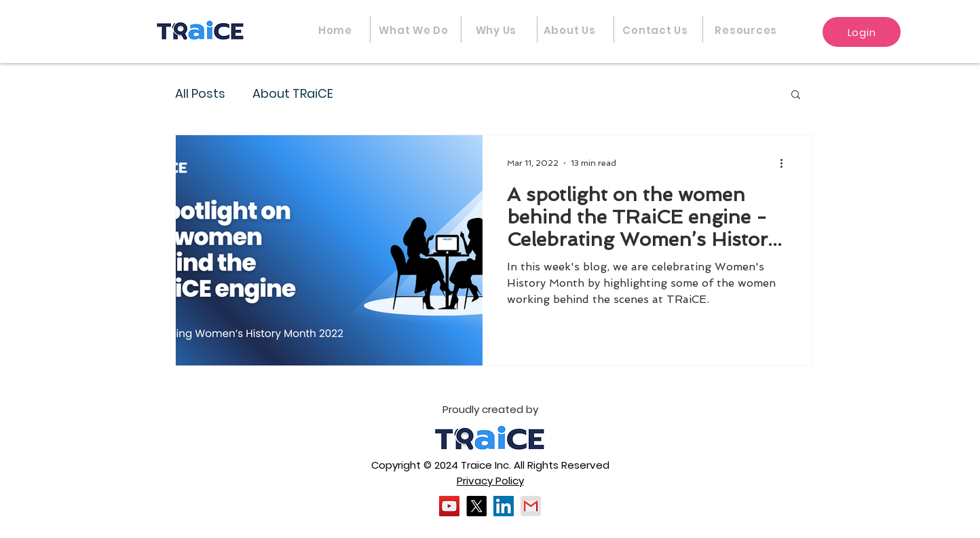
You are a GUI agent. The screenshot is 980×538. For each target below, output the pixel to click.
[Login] (862, 32)
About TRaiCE (293, 93)
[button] (746, 30)
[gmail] (531, 506)
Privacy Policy (490, 481)
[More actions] (786, 163)
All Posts (200, 93)
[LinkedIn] (504, 506)
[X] (476, 506)
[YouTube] (449, 506)
